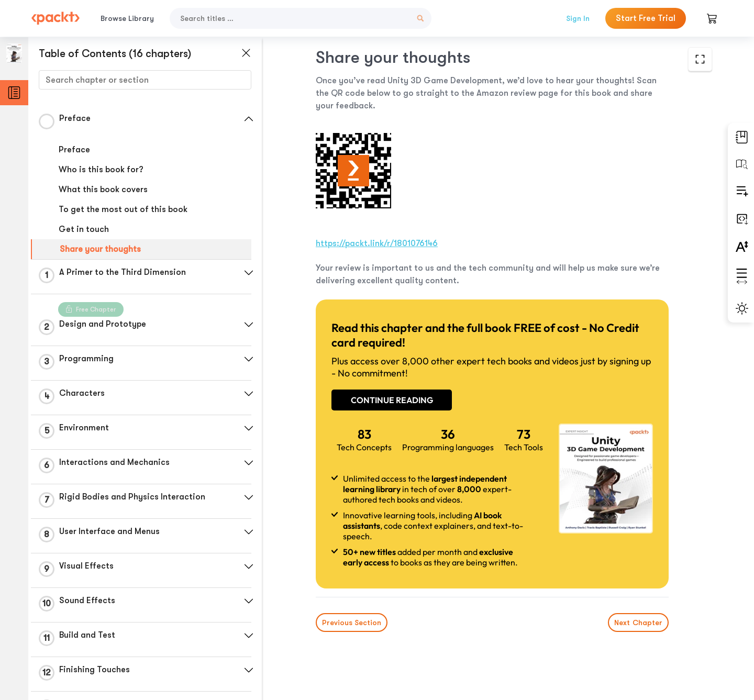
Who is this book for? (101, 170)
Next (638, 623)
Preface (74, 150)
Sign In (578, 18)
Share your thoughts (100, 249)
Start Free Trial (646, 18)
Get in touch (84, 229)
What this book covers (103, 190)
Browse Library (127, 18)
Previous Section (352, 623)
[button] (249, 119)
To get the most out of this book (123, 209)
